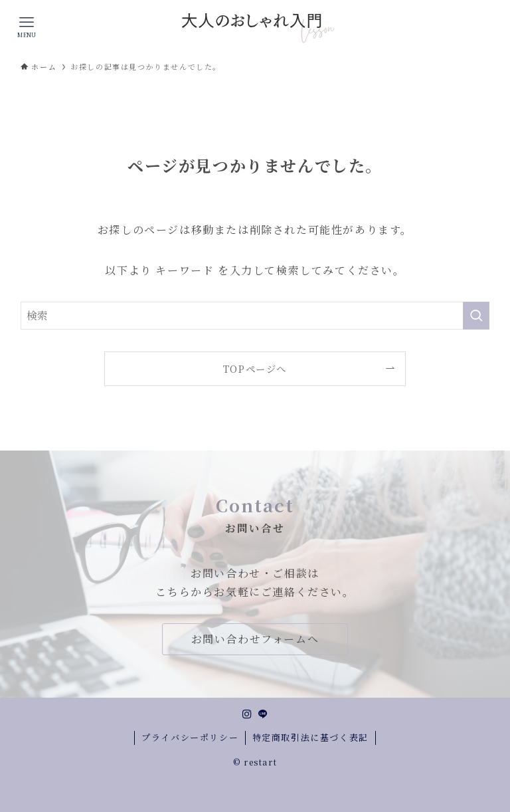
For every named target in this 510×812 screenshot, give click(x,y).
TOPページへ (255, 368)
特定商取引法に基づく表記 (310, 737)
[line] (263, 714)
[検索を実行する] (476, 316)
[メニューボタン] (27, 27)
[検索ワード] (255, 316)
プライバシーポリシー (190, 737)
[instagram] (247, 714)
